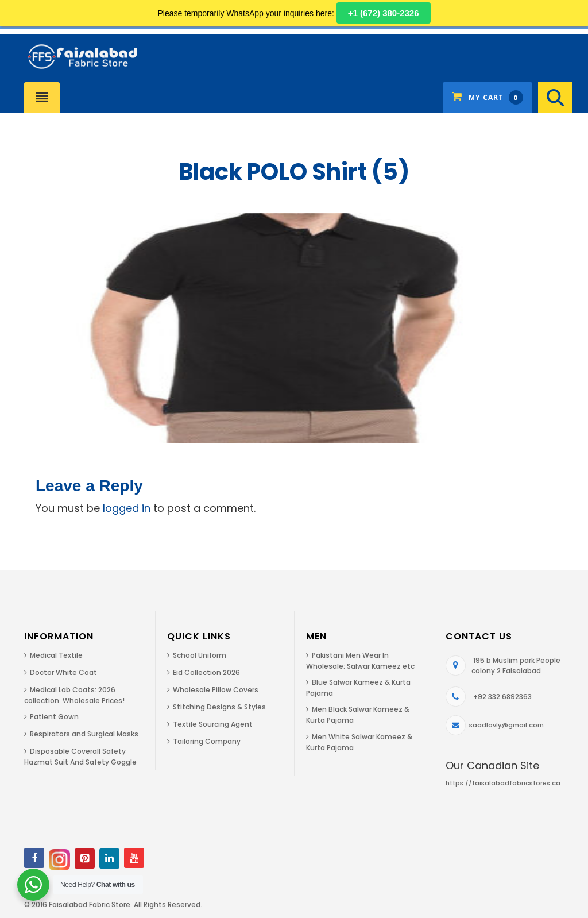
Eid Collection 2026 (206, 672)
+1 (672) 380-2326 (384, 13)
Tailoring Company (207, 741)
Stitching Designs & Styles (219, 707)
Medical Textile (56, 655)
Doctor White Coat (63, 672)
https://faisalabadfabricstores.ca (503, 783)
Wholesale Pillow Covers (216, 690)
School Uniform (200, 655)
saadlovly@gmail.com (506, 725)
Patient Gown (54, 717)
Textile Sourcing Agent (213, 724)
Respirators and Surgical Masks (84, 734)
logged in (127, 508)
